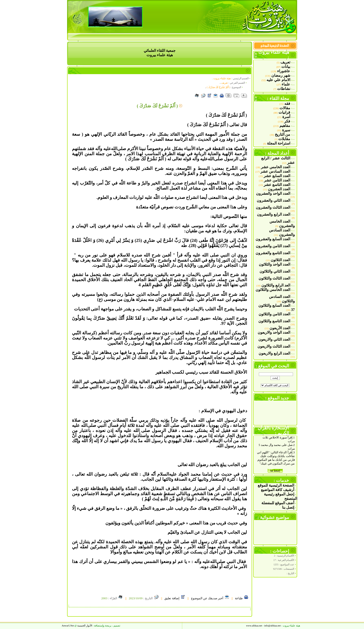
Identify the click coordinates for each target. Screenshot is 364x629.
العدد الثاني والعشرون (273, 200)
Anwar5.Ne (68, 626)
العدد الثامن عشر (277, 180)
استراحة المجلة (279, 143)
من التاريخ (283, 134)
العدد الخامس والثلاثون (273, 290)
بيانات (286, 67)
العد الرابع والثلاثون (276, 285)
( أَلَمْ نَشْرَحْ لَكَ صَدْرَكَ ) (218, 87)
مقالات (285, 108)
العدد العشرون (279, 189)
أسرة (286, 117)
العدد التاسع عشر (277, 185)
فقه (287, 104)
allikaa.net (272, 626)
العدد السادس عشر (275, 171)
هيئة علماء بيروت (222, 78)
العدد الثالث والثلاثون (274, 278)
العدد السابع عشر (277, 176)
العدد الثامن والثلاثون (274, 314)
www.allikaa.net (254, 626)
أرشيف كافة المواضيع (278, 490)
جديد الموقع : (277, 398)
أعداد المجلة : (277, 153)
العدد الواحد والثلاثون (275, 264)
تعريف (285, 62)
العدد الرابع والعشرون (274, 214)
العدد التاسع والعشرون (273, 253)
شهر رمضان (281, 75)
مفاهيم (285, 126)
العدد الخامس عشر (276, 167)
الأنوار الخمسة (85, 626)
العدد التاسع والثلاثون (274, 321)
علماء (286, 84)
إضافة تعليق (175, 598)
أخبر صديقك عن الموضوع (210, 598)
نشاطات (284, 89)
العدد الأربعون (280, 328)
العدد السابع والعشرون (273, 239)
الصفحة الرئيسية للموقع (276, 485)
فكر (287, 121)
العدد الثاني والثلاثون (275, 271)
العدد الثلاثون (280, 260)
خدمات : (281, 480)
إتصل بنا (288, 507)
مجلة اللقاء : (278, 98)
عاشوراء (284, 71)
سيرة (286, 130)
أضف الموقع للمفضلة (278, 503)
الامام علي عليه (278, 80)
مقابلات (284, 139)
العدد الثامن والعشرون (273, 246)
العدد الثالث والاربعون (274, 346)
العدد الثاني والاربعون (274, 339)
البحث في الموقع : (272, 366)
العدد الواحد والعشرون (273, 193)
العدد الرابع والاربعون (274, 353)
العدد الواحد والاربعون (274, 332)
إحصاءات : (280, 551)
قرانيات (284, 112)
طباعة (242, 598)
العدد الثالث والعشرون (273, 207)
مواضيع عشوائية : (273, 517)
